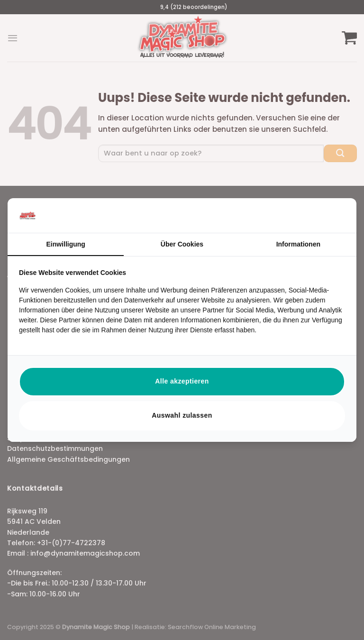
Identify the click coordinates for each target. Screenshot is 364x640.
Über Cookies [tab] (182, 244)
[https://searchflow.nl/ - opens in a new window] (333, 215)
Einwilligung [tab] (65, 244)
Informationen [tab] (298, 244)
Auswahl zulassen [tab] (182, 415)
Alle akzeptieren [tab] (182, 381)
